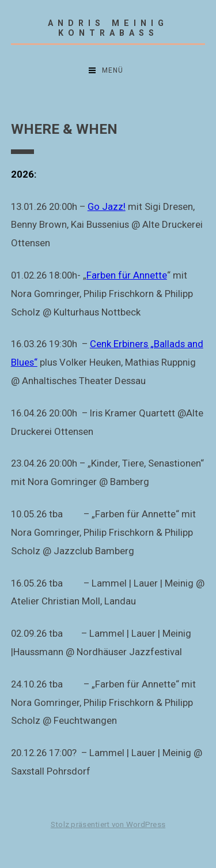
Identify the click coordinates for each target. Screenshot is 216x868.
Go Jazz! (107, 206)
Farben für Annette (127, 275)
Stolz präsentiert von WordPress (108, 824)
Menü (113, 70)
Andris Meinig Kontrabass (108, 28)
